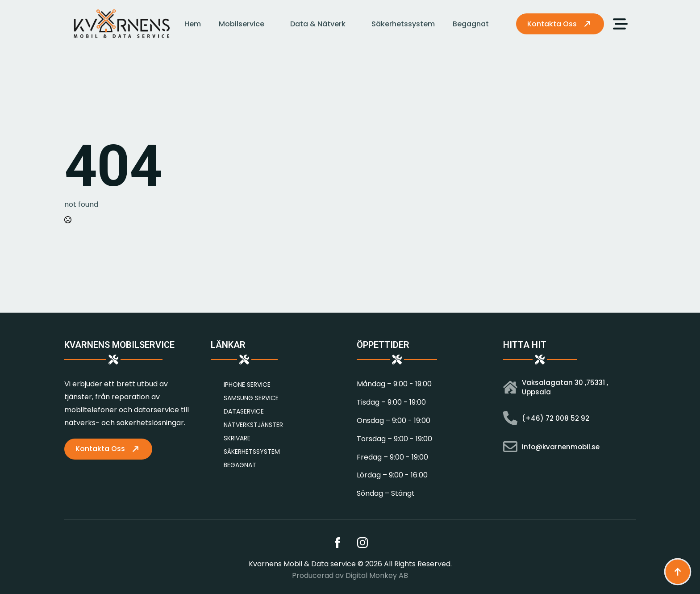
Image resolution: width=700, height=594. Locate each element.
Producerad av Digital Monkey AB (350, 576)
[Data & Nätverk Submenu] (354, 24)
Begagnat (471, 24)
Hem (193, 24)
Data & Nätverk (318, 24)
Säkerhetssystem (403, 24)
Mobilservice (242, 24)
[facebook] (337, 543)
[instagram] (362, 543)
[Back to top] (678, 572)
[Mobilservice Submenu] (273, 24)
